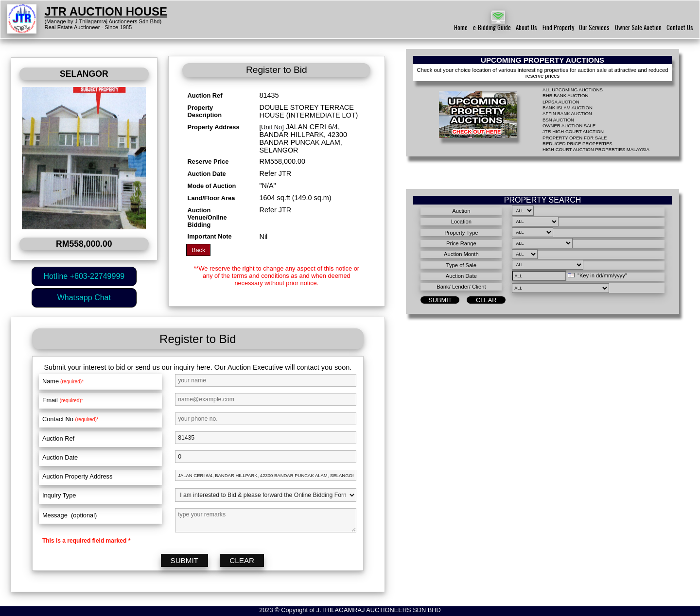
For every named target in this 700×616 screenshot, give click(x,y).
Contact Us (680, 27)
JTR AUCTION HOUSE (106, 11)
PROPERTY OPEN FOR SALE (575, 138)
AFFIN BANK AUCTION (567, 113)
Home (461, 27)
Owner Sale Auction (638, 27)
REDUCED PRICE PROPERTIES (577, 144)
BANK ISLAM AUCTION (568, 108)
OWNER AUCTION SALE (569, 126)
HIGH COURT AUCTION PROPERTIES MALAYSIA (596, 149)
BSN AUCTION (558, 120)
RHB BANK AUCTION (565, 95)
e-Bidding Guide (492, 27)
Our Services (594, 27)
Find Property (558, 27)
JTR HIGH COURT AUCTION (573, 131)
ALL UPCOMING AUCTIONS (573, 90)
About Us (526, 27)
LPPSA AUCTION (561, 102)
